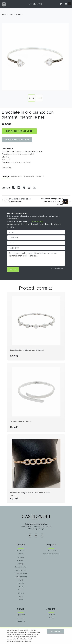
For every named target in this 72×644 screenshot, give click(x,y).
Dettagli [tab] (5, 176)
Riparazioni (21, 615)
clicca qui (28, 641)
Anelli (21, 580)
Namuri (52, 201)
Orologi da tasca (21, 570)
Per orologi (21, 557)
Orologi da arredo (21, 577)
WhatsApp (37, 221)
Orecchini (21, 593)
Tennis (21, 600)
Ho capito (55, 631)
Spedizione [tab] (29, 176)
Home (4, 14)
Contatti (51, 618)
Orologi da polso (21, 567)
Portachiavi (21, 560)
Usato (11, 14)
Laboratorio (21, 621)
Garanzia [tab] (40, 176)
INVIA (13, 269)
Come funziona (51, 550)
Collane (21, 590)
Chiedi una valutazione (51, 554)
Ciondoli (21, 587)
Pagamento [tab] (17, 176)
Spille (21, 596)
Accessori (21, 618)
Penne (21, 554)
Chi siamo (51, 615)
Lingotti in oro (21, 550)
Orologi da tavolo (21, 573)
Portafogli (21, 564)
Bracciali (21, 583)
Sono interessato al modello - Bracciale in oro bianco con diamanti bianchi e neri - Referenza (36, 259)
